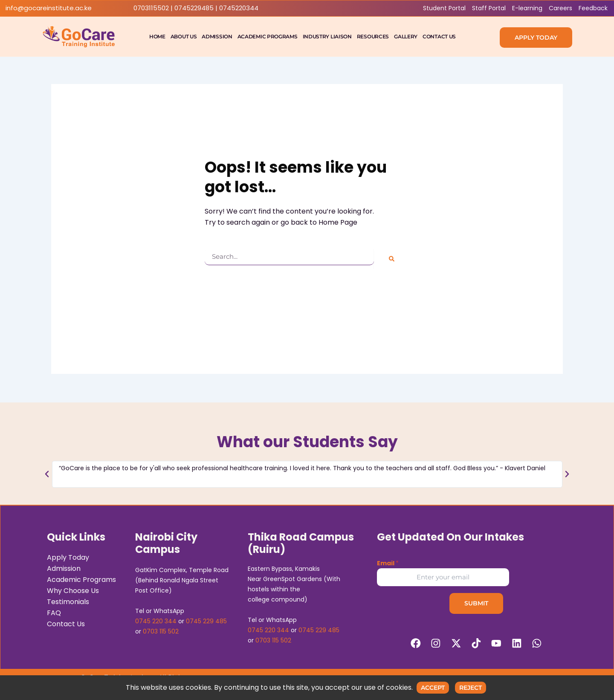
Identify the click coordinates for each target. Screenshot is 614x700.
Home (157, 36)
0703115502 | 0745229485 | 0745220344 (196, 8)
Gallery (406, 36)
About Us (184, 36)
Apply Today (68, 557)
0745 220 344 (156, 620)
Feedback (593, 8)
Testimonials (68, 601)
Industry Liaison (327, 36)
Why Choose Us (73, 590)
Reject (471, 688)
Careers (560, 8)
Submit (476, 602)
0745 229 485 (206, 620)
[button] (47, 473)
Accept (433, 688)
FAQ (54, 612)
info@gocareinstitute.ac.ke (49, 8)
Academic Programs (268, 36)
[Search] (392, 259)
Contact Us (439, 36)
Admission (217, 36)
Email (388, 562)
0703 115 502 (161, 631)
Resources (373, 36)
